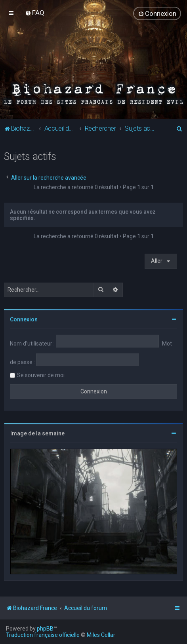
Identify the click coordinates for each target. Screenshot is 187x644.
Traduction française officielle (43, 635)
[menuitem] (35, 13)
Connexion (24, 319)
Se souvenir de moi (41, 375)
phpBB (45, 629)
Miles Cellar (101, 635)
